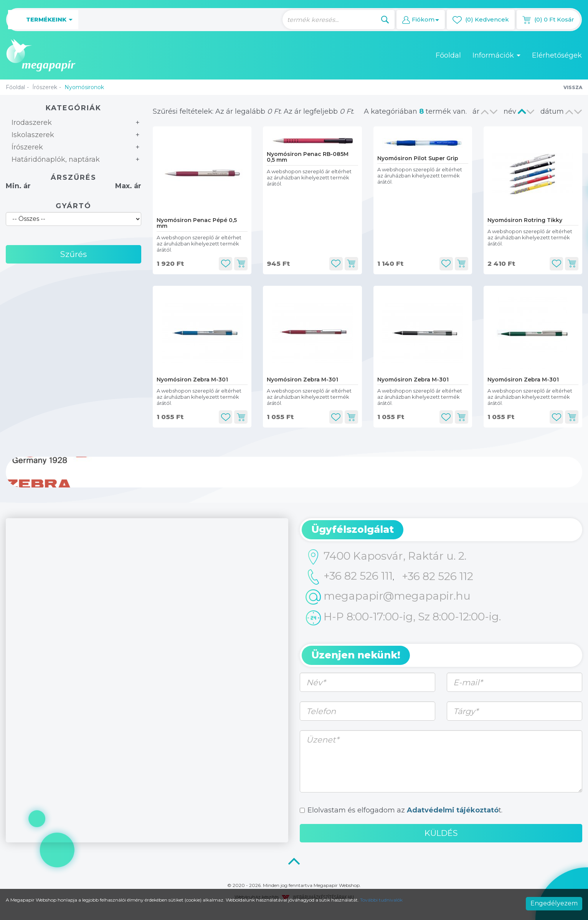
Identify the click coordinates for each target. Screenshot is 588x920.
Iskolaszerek (33, 135)
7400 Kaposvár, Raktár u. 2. (386, 557)
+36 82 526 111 (349, 577)
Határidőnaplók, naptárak (56, 159)
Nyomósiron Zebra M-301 (192, 380)
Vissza (573, 87)
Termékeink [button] (43, 20)
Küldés (441, 833)
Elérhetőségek (557, 55)
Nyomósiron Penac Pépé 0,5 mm (197, 223)
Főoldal (448, 55)
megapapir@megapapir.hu (388, 597)
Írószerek (45, 87)
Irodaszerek (32, 123)
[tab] (441, 530)
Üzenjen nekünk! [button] (356, 655)
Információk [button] (496, 55)
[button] (421, 20)
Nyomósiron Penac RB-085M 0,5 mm (308, 157)
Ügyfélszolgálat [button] (353, 529)
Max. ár (128, 186)
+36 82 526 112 (438, 576)
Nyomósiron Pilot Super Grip (418, 158)
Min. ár (18, 186)
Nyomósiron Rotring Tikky (525, 220)
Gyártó (73, 206)
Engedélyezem (554, 903)
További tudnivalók (381, 900)
